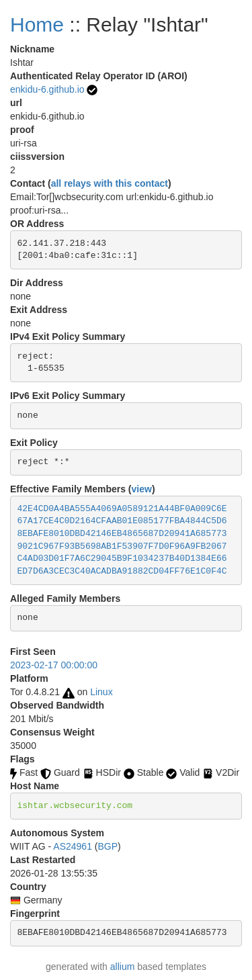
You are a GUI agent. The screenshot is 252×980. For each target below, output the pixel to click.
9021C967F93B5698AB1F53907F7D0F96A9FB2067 (122, 546)
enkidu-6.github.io (47, 89)
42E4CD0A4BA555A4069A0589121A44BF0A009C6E (122, 509)
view (142, 489)
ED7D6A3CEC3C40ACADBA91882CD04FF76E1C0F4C (122, 571)
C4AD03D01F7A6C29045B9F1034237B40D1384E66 (122, 559)
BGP (108, 846)
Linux (101, 692)
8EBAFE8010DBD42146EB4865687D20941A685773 (122, 534)
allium (123, 967)
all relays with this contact (110, 183)
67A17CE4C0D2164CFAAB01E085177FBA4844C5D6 (122, 521)
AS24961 (73, 846)
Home (37, 25)
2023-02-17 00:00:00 (54, 665)
